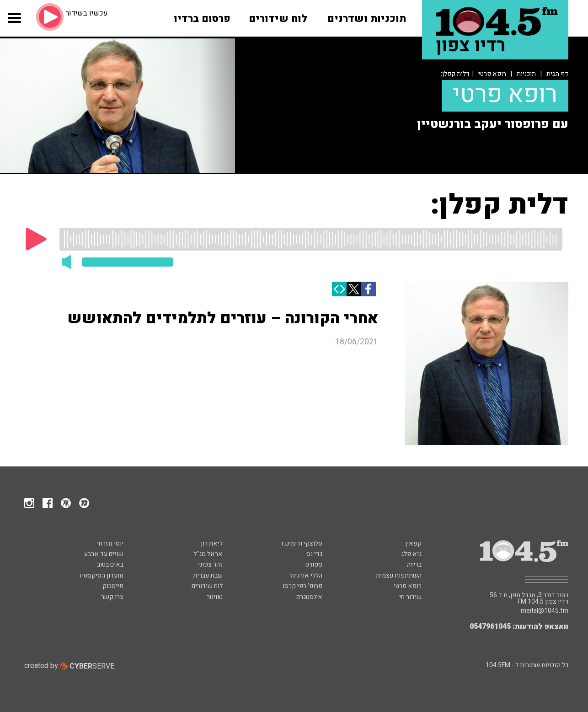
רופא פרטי (492, 74)
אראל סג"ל (208, 554)
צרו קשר (112, 597)
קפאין (413, 543)
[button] (14, 24)
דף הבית (557, 74)
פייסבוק (113, 586)
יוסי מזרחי (110, 543)
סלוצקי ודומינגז (302, 543)
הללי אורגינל (306, 575)
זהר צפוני (210, 565)
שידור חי (410, 597)
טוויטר (215, 597)
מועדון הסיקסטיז (101, 575)
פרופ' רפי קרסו (302, 586)
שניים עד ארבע (104, 554)
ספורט (314, 565)
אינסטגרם (309, 597)
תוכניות (526, 74)
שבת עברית (208, 575)
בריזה (414, 565)
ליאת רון (212, 543)
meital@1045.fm (545, 611)
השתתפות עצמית (399, 575)
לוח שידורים (207, 586)
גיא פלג (411, 554)
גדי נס (314, 554)
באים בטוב (110, 565)
